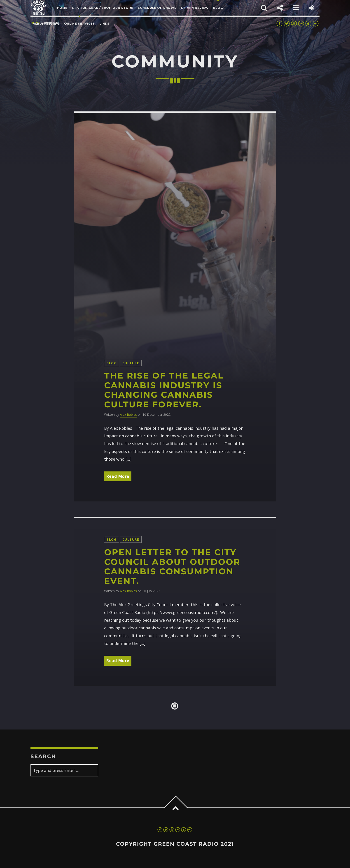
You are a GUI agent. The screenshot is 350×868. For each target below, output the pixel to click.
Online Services (80, 23)
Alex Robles (128, 414)
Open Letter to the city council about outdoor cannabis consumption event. (172, 567)
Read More (118, 476)
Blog (112, 363)
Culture (131, 363)
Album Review (46, 23)
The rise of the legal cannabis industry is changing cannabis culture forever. (164, 390)
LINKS (105, 23)
